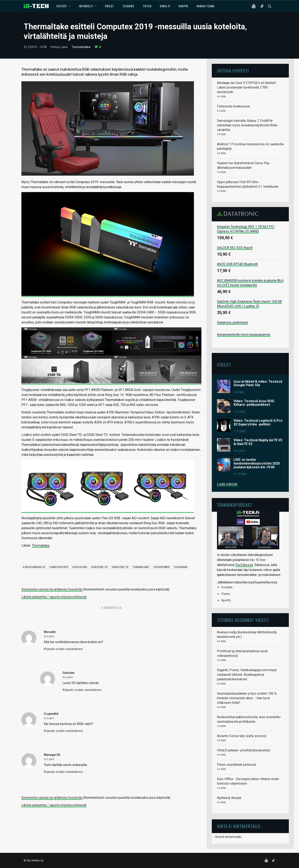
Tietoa (147, 6)
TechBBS (128, 6)
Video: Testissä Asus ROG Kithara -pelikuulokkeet (254, 403)
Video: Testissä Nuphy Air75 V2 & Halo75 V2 (258, 442)
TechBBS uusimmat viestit (243, 620)
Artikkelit (88, 6)
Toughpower (161, 567)
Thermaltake (41, 546)
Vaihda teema (205, 6)
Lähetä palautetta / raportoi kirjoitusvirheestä (54, 597)
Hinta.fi (165, 6)
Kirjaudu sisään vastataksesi (63, 649)
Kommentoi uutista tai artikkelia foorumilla (52, 589)
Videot (109, 6)
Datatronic (239, 214)
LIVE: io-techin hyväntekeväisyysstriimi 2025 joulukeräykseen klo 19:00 (257, 463)
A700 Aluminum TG (34, 567)
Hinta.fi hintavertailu (228, 837)
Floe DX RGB (80, 567)
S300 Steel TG (99, 567)
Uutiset (63, 6)
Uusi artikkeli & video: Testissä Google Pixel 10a (258, 383)
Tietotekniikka (81, 47)
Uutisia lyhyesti (233, 71)
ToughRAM (181, 567)
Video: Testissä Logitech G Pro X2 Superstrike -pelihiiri (258, 422)
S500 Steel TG (120, 567)
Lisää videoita (227, 484)
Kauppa (183, 6)
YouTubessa (244, 565)
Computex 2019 (59, 567)
